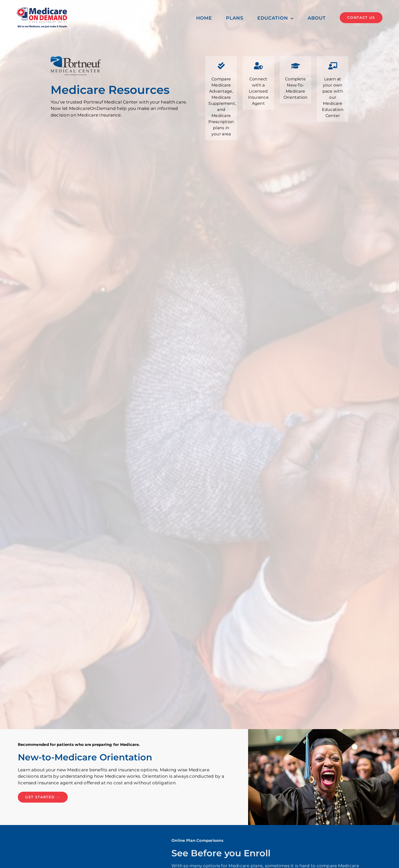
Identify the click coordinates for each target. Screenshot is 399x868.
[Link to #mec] (333, 66)
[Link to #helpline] (258, 66)
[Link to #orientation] (295, 66)
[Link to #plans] (221, 66)
